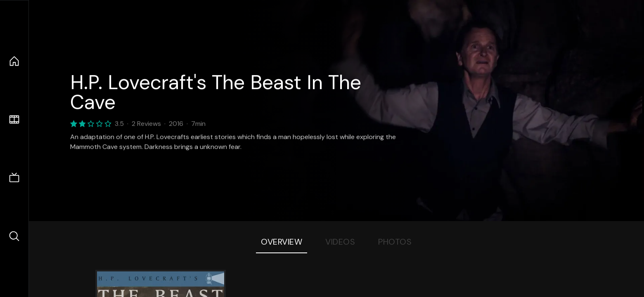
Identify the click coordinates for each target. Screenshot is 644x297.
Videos (340, 242)
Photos (395, 242)
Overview (282, 242)
